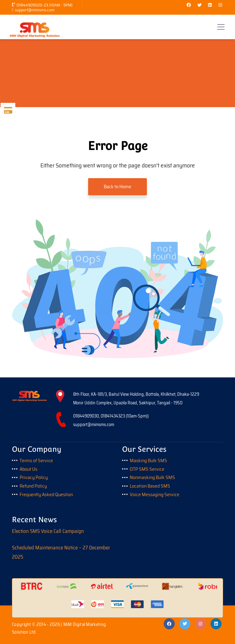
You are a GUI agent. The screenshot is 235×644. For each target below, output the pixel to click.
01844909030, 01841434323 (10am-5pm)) (111, 416)
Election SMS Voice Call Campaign (48, 531)
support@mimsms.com (33, 10)
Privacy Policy (34, 477)
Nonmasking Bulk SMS (152, 477)
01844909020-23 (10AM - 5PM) (42, 5)
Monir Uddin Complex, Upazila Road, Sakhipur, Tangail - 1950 (128, 403)
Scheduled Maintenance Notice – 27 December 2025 (61, 552)
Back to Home (117, 187)
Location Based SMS (150, 486)
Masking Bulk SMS (148, 461)
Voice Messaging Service (155, 494)
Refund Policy (33, 486)
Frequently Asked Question (46, 494)
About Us (28, 469)
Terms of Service (36, 461)
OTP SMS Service (147, 469)
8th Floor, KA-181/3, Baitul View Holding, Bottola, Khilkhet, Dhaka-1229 (136, 394)
